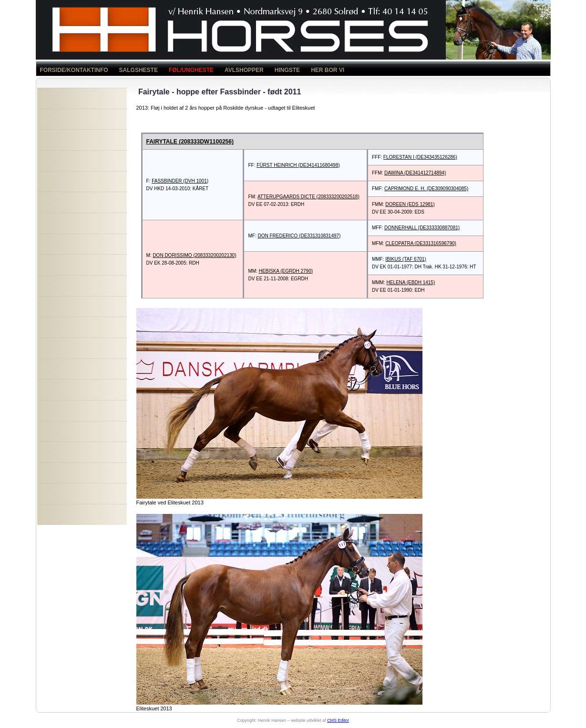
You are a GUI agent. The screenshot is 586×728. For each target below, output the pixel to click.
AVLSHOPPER (244, 70)
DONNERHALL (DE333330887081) (422, 228)
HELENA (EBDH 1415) (411, 282)
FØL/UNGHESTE (191, 70)
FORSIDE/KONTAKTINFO (74, 70)
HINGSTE (287, 70)
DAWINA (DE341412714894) (415, 173)
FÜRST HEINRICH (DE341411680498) (298, 165)
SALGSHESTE (139, 70)
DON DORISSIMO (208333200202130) (194, 255)
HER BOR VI (328, 70)
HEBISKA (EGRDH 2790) (286, 271)
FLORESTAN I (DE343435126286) (420, 157)
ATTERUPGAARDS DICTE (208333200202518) (308, 197)
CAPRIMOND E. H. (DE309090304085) (426, 189)
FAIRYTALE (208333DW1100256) (190, 142)
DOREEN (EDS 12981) (410, 204)
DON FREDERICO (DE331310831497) (299, 236)
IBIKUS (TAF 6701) (406, 259)
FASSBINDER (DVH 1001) (180, 181)
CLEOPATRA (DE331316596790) (421, 243)
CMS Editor (338, 720)
